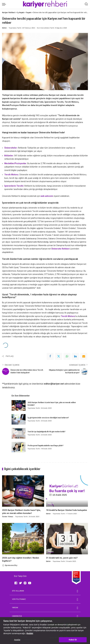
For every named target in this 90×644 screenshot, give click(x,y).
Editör (4, 28)
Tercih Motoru (68, 316)
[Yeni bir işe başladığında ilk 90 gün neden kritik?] (19, 433)
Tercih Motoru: (12, 175)
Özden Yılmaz (8, 517)
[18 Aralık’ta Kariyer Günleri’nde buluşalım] (67, 491)
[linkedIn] (75, 356)
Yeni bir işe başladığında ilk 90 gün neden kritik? (46, 432)
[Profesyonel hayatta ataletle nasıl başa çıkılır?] (19, 447)
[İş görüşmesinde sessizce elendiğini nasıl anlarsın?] (19, 419)
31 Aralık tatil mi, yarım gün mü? (62, 558)
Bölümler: (9, 156)
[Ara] (86, 4)
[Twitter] (59, 356)
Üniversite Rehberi (60, 249)
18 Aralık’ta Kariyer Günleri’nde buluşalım (66, 510)
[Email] (84, 356)
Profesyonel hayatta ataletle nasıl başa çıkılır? (45, 446)
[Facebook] (50, 356)
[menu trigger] (5, 4)
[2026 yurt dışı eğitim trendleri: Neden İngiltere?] (23, 539)
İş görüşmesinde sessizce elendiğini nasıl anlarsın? (48, 418)
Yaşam (7, 504)
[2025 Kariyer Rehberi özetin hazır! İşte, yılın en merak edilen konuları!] (19, 405)
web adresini (47, 196)
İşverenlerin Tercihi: (14, 186)
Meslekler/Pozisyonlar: (16, 163)
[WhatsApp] (67, 356)
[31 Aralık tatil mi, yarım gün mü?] (67, 539)
